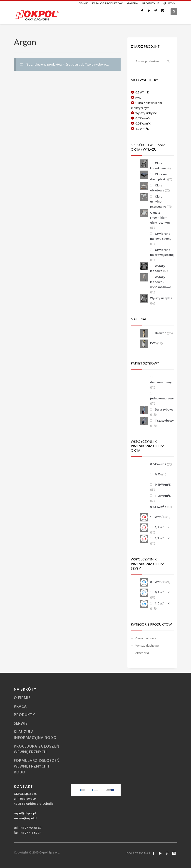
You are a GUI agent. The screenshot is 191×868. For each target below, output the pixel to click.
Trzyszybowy (164, 421)
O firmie (22, 698)
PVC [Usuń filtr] (138, 98)
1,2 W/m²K (162, 527)
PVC (153, 343)
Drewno (161, 333)
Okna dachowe (146, 638)
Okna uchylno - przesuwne (158, 201)
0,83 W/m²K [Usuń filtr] (143, 118)
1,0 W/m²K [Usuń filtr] (142, 129)
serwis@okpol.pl (26, 818)
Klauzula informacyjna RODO (35, 735)
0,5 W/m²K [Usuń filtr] (142, 92)
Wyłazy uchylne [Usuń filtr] (146, 113)
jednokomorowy (162, 398)
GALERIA (133, 3)
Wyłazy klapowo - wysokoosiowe (161, 282)
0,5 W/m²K (157, 582)
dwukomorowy (161, 382)
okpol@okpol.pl (25, 813)
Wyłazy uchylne (161, 298)
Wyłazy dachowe (147, 645)
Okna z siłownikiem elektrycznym (160, 218)
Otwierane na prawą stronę (162, 252)
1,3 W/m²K (162, 538)
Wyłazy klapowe (158, 268)
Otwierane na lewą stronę (161, 236)
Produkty (25, 715)
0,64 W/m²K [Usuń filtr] (143, 123)
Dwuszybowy (164, 409)
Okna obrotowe (157, 188)
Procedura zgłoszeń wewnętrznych (37, 749)
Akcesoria (142, 653)
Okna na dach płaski (158, 177)
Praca (20, 706)
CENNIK (83, 3)
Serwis (21, 723)
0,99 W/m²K (163, 484)
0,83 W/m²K (158, 507)
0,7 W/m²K (162, 592)
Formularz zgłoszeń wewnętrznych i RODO (37, 766)
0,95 (158, 474)
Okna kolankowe (158, 166)
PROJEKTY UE (151, 3)
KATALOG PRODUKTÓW (107, 3)
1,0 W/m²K (157, 517)
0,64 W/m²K (158, 464)
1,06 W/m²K (163, 496)
